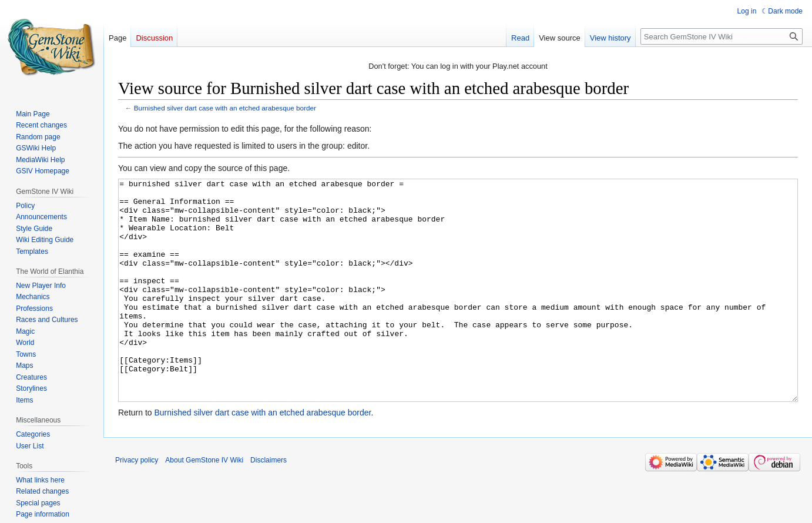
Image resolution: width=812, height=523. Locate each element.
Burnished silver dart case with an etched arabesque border (225, 108)
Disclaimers (269, 504)
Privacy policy (137, 504)
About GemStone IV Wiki (204, 504)
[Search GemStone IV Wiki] (722, 36)
